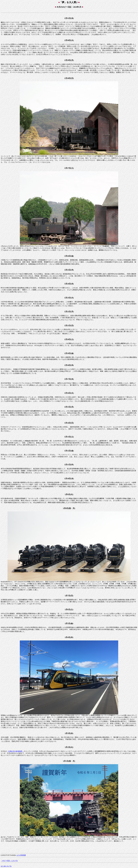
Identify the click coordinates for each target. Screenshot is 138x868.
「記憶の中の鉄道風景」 (15, 751)
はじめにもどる (6, 866)
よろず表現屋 (21, 855)
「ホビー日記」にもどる (9, 861)
